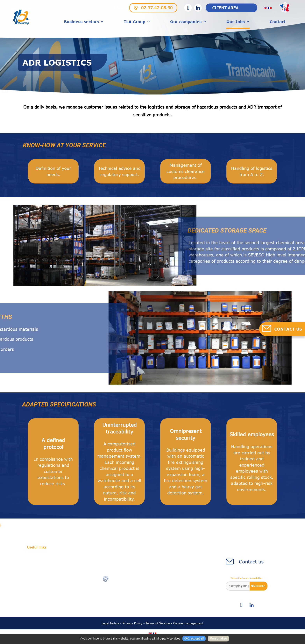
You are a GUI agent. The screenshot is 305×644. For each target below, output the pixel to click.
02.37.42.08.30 (157, 8)
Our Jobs (238, 22)
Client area (225, 8)
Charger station (39, 563)
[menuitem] (266, 8)
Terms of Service (158, 624)
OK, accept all (194, 638)
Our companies (188, 22)
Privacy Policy (132, 624)
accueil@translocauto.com (132, 580)
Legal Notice (110, 624)
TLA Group (137, 22)
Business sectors (84, 22)
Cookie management (188, 624)
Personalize (219, 638)
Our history (36, 558)
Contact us (251, 563)
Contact (278, 22)
